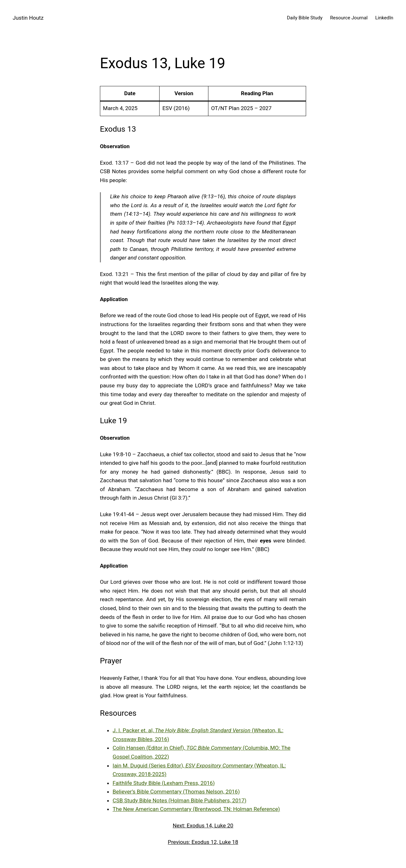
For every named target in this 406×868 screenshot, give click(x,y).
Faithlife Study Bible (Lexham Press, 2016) (164, 783)
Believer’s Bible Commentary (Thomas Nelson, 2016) (176, 792)
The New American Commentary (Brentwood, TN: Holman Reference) (196, 809)
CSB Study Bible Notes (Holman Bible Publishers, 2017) (180, 800)
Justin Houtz (28, 18)
